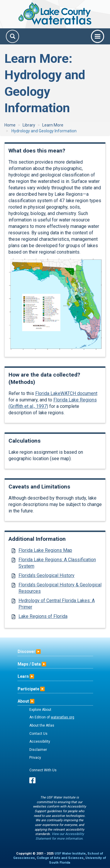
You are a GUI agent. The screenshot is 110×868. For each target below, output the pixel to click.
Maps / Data (29, 664)
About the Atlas (42, 725)
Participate (28, 689)
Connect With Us (43, 770)
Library (29, 125)
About (23, 701)
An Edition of (52, 717)
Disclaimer (38, 750)
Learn (23, 676)
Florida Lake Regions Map (45, 550)
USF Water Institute (70, 854)
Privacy (35, 758)
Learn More (53, 125)
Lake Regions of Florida (43, 616)
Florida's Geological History (46, 575)
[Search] (12, 36)
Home (10, 125)
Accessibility (40, 741)
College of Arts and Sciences (60, 858)
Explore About (40, 710)
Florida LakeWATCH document (66, 393)
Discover (26, 652)
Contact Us (38, 734)
